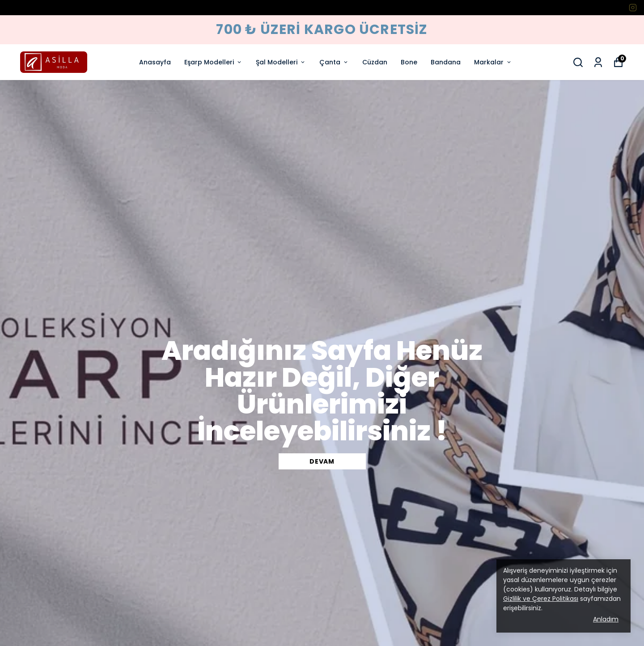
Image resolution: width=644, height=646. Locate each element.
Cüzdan (375, 62)
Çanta (334, 62)
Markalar (493, 62)
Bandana (446, 62)
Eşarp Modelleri (213, 62)
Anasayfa (155, 62)
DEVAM (322, 461)
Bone (409, 62)
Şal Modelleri (281, 62)
